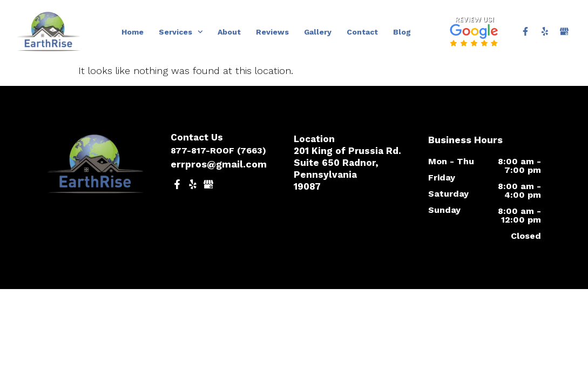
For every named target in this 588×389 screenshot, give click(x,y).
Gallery (318, 32)
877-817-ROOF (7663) (218, 150)
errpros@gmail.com (219, 164)
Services (181, 32)
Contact (362, 32)
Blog (402, 32)
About (229, 32)
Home (133, 32)
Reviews (272, 32)
